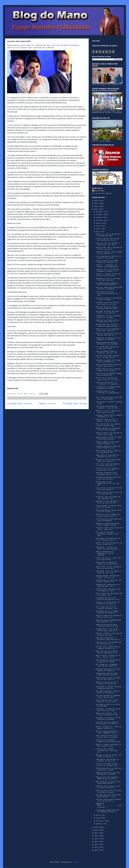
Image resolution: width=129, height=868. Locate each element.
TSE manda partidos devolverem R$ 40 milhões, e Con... (108, 796)
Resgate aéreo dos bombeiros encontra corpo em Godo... (107, 778)
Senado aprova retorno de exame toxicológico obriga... (108, 438)
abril (99, 815)
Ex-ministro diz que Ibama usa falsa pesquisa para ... (108, 498)
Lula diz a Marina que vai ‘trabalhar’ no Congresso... (108, 383)
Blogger (76, 862)
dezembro (100, 212)
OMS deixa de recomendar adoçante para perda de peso (108, 741)
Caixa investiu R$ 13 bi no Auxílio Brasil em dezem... (107, 736)
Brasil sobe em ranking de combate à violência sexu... (108, 563)
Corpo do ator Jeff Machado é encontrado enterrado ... (108, 469)
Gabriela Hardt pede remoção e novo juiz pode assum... (108, 357)
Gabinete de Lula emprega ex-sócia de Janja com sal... (108, 502)
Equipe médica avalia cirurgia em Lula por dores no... (108, 679)
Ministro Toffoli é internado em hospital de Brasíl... (109, 634)
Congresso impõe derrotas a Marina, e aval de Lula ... (107, 420)
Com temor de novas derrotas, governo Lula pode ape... (108, 312)
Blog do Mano (99, 191)
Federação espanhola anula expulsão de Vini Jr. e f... (108, 474)
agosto (99, 223)
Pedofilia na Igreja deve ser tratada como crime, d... (108, 321)
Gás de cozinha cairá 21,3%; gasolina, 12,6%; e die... (107, 701)
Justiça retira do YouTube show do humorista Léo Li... (108, 643)
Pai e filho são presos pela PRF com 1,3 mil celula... (109, 398)
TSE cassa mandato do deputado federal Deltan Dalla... (108, 696)
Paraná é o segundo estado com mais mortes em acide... (108, 275)
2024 (97, 206)
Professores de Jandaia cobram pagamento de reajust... (108, 388)
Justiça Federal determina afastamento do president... (108, 343)
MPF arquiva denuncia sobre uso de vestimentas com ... (108, 452)
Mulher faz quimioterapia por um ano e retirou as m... (109, 544)
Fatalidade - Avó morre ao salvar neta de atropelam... (108, 548)
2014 (97, 850)
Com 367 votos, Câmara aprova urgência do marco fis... (108, 648)
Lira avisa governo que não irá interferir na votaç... (108, 257)
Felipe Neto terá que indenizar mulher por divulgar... (108, 317)
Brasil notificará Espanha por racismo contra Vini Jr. (108, 515)
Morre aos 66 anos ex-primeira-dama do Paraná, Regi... (108, 425)
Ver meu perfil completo (102, 193)
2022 (97, 827)
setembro (100, 220)
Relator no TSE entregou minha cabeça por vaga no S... (108, 460)
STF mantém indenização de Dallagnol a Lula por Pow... (108, 407)
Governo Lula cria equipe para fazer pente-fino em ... (108, 412)
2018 (97, 839)
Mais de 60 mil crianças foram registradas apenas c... (108, 783)
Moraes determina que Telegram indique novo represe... (108, 370)
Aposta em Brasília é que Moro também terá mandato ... (108, 670)
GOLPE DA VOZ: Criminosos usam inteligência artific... (108, 590)
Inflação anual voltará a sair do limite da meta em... (108, 787)
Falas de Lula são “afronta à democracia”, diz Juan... (108, 244)
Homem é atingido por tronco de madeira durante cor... (108, 728)
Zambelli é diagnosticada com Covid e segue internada (108, 524)
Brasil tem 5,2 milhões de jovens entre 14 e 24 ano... (108, 379)
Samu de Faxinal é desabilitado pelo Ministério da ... (108, 621)
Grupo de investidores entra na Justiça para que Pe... (108, 334)
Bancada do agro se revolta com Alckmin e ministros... (108, 756)
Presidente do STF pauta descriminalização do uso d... (109, 599)
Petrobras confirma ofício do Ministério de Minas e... (108, 603)
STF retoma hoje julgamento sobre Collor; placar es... (107, 665)
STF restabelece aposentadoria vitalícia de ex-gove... (108, 661)
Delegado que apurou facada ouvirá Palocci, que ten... (107, 674)
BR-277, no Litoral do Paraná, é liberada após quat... (109, 235)
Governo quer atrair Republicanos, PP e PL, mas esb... (107, 483)
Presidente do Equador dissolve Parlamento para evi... (108, 688)
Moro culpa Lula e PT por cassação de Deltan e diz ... (108, 608)
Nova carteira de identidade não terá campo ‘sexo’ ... (109, 594)
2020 (97, 833)
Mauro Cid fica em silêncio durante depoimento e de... (107, 652)
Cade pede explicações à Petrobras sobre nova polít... (109, 639)
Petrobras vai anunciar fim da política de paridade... (108, 719)
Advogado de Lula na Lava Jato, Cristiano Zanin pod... (108, 279)
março (99, 818)
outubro (99, 217)
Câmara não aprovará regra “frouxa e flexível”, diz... (108, 714)
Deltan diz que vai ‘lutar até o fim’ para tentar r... (109, 559)
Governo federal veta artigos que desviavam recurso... (108, 239)
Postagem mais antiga (75, 404)
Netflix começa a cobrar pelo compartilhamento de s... (108, 443)
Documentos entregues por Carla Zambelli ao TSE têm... (108, 339)
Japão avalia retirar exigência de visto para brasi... (108, 568)
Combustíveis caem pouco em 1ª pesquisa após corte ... (108, 585)
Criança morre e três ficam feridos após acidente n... (107, 630)
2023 (97, 209)
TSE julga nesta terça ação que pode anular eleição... (108, 769)
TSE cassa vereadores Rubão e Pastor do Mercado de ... (108, 692)
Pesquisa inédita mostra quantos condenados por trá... (109, 416)
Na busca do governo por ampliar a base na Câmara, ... (109, 299)
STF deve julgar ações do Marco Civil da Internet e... (108, 800)
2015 (97, 847)
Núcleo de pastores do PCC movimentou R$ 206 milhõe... (108, 308)
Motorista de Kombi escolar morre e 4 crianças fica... (107, 765)
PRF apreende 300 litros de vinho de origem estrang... (107, 325)
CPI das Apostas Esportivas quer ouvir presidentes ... (109, 520)
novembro (100, 215)
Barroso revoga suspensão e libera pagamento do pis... (107, 732)
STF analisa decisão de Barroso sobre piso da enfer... (108, 478)
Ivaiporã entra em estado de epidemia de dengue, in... (107, 270)
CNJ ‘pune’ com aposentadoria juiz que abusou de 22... (108, 465)
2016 (97, 844)
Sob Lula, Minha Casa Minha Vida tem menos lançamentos (109, 288)
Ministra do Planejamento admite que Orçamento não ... (109, 374)
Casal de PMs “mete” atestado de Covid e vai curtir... (109, 248)
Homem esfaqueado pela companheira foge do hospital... (105, 553)
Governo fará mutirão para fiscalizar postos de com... (108, 625)
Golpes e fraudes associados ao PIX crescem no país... (108, 745)
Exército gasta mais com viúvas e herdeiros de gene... (108, 791)
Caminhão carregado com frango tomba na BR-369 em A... (108, 361)
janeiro (99, 824)
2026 (97, 201)
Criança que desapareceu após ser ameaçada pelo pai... (108, 811)
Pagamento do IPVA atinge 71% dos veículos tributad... (108, 774)
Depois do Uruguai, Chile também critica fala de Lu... (109, 253)
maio (98, 232)
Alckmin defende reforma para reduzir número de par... (108, 577)
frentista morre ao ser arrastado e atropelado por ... (107, 393)
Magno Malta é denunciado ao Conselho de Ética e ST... (107, 456)
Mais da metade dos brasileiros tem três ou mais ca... (108, 511)
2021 (97, 830)
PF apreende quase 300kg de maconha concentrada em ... (107, 284)
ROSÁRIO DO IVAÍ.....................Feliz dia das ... (109, 806)
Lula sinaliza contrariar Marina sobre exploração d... (109, 489)
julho (99, 226)
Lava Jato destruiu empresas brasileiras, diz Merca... (107, 723)
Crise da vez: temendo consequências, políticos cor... (107, 751)
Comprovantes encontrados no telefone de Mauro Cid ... (107, 760)
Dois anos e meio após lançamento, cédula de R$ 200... (107, 534)
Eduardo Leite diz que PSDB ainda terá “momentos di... (107, 262)
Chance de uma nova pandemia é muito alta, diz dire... (108, 330)
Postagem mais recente (20, 404)
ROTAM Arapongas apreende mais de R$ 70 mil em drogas (108, 429)
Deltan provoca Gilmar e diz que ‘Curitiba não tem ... (109, 493)
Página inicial (48, 404)
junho (99, 229)
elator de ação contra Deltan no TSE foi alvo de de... (109, 616)
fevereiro (100, 821)
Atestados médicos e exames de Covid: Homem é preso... (108, 447)
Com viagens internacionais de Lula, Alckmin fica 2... (108, 539)
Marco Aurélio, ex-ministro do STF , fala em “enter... (108, 656)
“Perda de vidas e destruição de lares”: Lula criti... (109, 529)
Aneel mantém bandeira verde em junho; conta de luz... (108, 365)
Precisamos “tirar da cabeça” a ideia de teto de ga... (108, 572)
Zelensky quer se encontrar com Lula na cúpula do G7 (108, 581)
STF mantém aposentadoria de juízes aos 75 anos (107, 348)
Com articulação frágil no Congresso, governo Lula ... (108, 352)
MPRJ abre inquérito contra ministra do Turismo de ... (107, 683)
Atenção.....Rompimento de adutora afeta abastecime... (108, 266)
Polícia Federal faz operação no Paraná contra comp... (109, 434)
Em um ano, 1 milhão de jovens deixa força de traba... (108, 710)
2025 (97, 204)
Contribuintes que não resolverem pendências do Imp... (107, 294)
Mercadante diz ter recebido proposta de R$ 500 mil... (107, 612)
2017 (97, 842)
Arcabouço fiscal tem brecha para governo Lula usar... (107, 303)
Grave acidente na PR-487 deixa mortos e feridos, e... (108, 507)
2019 (97, 836)
